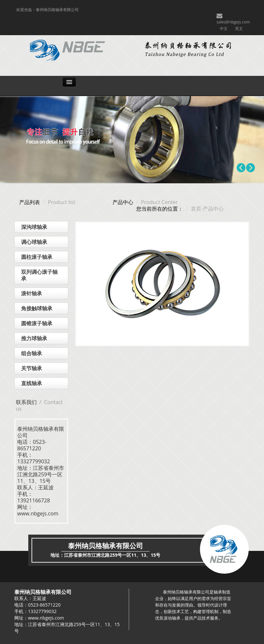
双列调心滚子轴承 (39, 275)
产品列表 (30, 202)
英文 (239, 28)
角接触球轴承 (37, 308)
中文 (224, 28)
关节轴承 (32, 368)
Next (250, 168)
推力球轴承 (34, 338)
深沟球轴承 (34, 227)
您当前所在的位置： (160, 209)
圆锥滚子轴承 (37, 323)
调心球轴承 (34, 242)
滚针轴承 (32, 293)
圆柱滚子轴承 (37, 257)
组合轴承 (32, 353)
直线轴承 (32, 383)
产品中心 (123, 202)
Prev (241, 168)
